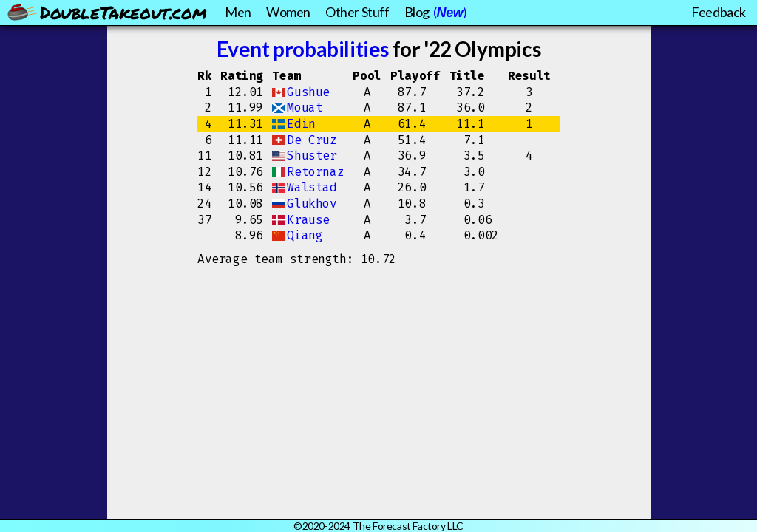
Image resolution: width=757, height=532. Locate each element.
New (450, 13)
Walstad (312, 187)
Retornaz (315, 172)
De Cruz (312, 140)
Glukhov (312, 204)
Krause (308, 220)
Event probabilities (303, 49)
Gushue (308, 92)
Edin (301, 124)
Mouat (305, 108)
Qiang (305, 235)
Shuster (312, 156)
